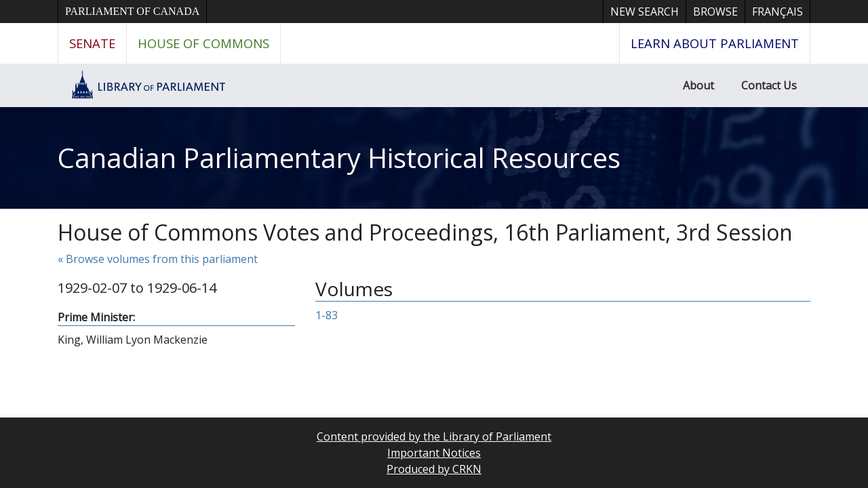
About (698, 85)
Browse (715, 12)
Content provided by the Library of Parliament (434, 436)
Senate (92, 43)
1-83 (327, 315)
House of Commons (203, 43)
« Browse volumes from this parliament (158, 259)
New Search (645, 12)
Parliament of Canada (132, 11)
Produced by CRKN (434, 469)
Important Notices (434, 453)
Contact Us (769, 85)
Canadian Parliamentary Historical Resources (339, 158)
